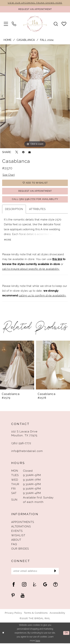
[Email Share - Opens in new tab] (29, 152)
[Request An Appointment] (35, 9)
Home (8, 40)
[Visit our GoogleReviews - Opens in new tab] (45, 585)
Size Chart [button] (9, 175)
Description (14, 210)
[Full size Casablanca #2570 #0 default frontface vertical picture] (35, 96)
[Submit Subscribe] (55, 572)
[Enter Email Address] (35, 572)
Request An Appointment (35, 191)
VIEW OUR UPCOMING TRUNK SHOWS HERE (35, 3)
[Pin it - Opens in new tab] (23, 152)
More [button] (8, 240)
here (38, 641)
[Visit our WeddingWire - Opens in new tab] (55, 585)
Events (17, 531)
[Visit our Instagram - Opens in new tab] (24, 585)
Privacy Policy (13, 614)
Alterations (21, 527)
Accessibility (57, 614)
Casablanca (26, 40)
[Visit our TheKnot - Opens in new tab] (35, 585)
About (16, 540)
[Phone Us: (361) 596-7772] (14, 24)
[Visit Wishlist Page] (64, 24)
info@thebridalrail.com (27, 451)
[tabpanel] (35, 96)
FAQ (14, 545)
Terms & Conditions (36, 614)
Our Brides (20, 549)
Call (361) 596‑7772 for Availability (35, 200)
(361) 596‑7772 (21, 444)
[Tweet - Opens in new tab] (17, 152)
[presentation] (17, 366)
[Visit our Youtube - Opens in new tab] (23, 596)
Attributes (37, 210)
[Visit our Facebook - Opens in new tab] (14, 585)
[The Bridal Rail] (35, 24)
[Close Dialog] (3, 634)
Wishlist (18, 536)
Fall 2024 (47, 40)
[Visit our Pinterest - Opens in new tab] (13, 596)
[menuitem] (6, 24)
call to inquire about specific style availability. (31, 269)
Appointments (23, 522)
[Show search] (56, 24)
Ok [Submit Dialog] (66, 633)
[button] (6, 24)
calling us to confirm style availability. (42, 296)
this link (57, 260)
